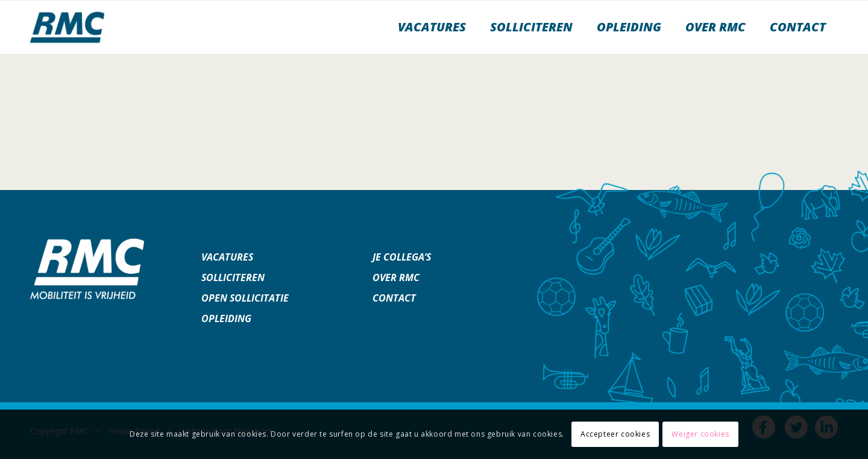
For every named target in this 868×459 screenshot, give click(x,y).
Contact (394, 298)
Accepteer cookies (615, 434)
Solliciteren (233, 277)
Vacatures (227, 257)
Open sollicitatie (245, 298)
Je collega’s (402, 257)
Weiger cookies (700, 434)
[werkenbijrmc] (67, 27)
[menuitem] (432, 27)
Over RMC (396, 277)
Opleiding (226, 318)
